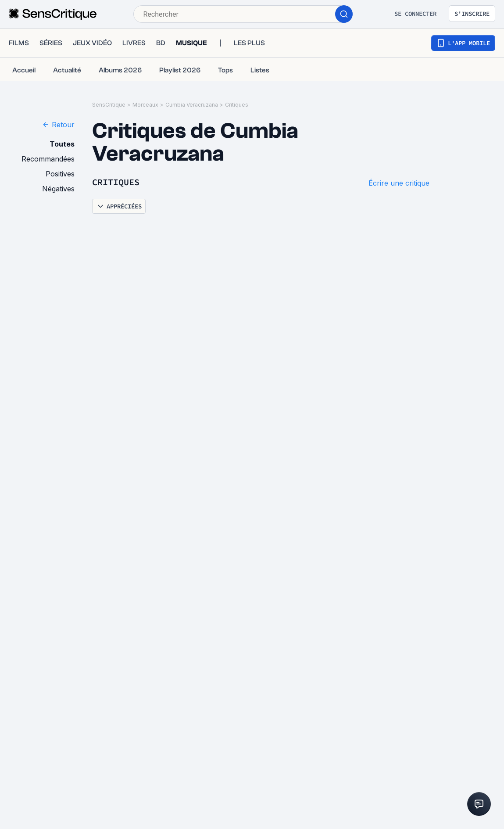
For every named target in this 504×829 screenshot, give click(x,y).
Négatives (58, 189)
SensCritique (109, 105)
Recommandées (48, 159)
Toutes (62, 144)
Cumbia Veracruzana (192, 105)
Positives (60, 174)
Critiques (237, 105)
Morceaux (145, 105)
